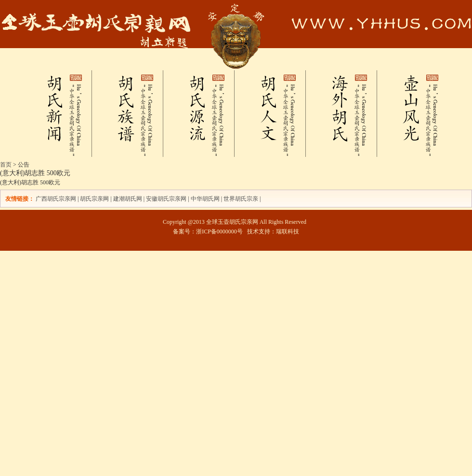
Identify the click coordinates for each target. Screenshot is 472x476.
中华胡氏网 (205, 199)
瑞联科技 (288, 232)
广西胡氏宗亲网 (56, 199)
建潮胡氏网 (128, 199)
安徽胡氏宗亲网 (166, 199)
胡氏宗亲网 (94, 199)
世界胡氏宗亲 (241, 199)
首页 (6, 165)
